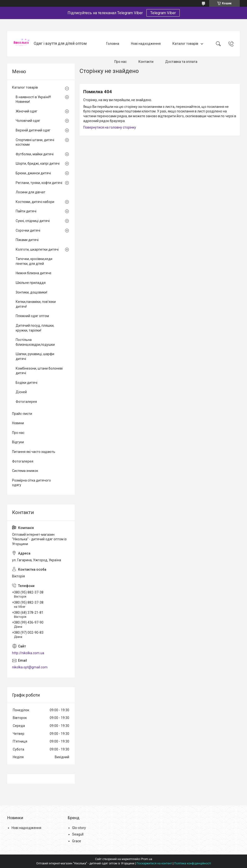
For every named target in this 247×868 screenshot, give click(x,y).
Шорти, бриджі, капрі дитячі (38, 163)
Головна (113, 44)
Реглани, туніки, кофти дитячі (39, 183)
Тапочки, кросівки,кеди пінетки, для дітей (34, 261)
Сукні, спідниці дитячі (33, 221)
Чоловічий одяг (28, 121)
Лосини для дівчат (31, 192)
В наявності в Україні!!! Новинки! (33, 99)
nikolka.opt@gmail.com (30, 667)
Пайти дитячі (26, 211)
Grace (77, 841)
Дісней (21, 392)
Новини (18, 423)
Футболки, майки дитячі (35, 154)
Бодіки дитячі (27, 383)
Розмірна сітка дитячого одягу (31, 483)
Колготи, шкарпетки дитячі (37, 249)
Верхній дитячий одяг (33, 130)
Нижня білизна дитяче (34, 273)
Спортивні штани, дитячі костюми (35, 142)
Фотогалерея (26, 402)
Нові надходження (146, 44)
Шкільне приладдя (31, 283)
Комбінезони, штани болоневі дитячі (39, 371)
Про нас (120, 62)
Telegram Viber (163, 13)
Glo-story (79, 828)
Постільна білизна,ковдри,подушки (35, 342)
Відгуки (18, 442)
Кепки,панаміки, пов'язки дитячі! (36, 304)
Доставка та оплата (181, 62)
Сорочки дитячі (28, 230)
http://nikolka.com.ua (28, 653)
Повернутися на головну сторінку (110, 127)
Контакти (146, 62)
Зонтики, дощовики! (31, 292)
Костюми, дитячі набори (35, 202)
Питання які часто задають (34, 452)
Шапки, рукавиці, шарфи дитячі (35, 356)
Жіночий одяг (27, 111)
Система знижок (25, 471)
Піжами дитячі (27, 240)
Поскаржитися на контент (154, 863)
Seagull (78, 834)
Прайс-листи (22, 414)
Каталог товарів (185, 44)
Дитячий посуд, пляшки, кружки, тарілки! (35, 328)
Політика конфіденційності (193, 863)
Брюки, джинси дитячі (33, 173)
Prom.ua (147, 859)
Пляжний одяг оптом (32, 316)
